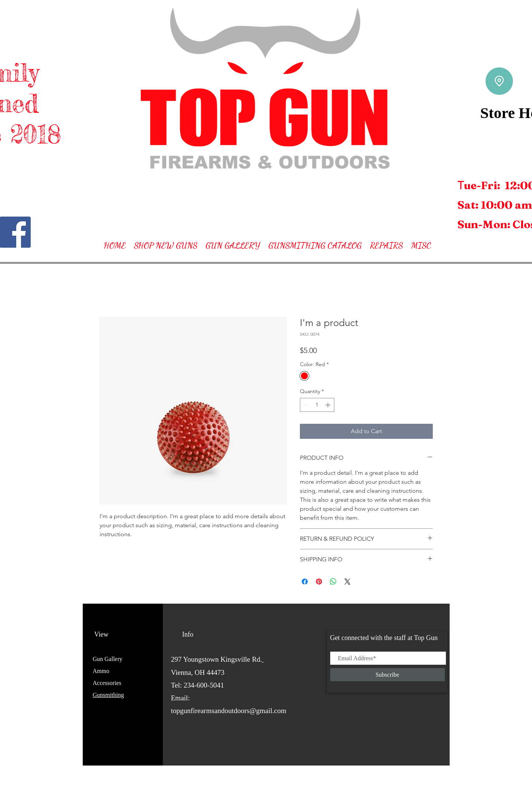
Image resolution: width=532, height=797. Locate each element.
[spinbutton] (317, 405)
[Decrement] (306, 405)
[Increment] (329, 405)
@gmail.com (268, 711)
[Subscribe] (387, 675)
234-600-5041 (204, 685)
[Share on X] (347, 582)
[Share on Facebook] (305, 582)
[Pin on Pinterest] (319, 582)
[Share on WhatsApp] (333, 582)
